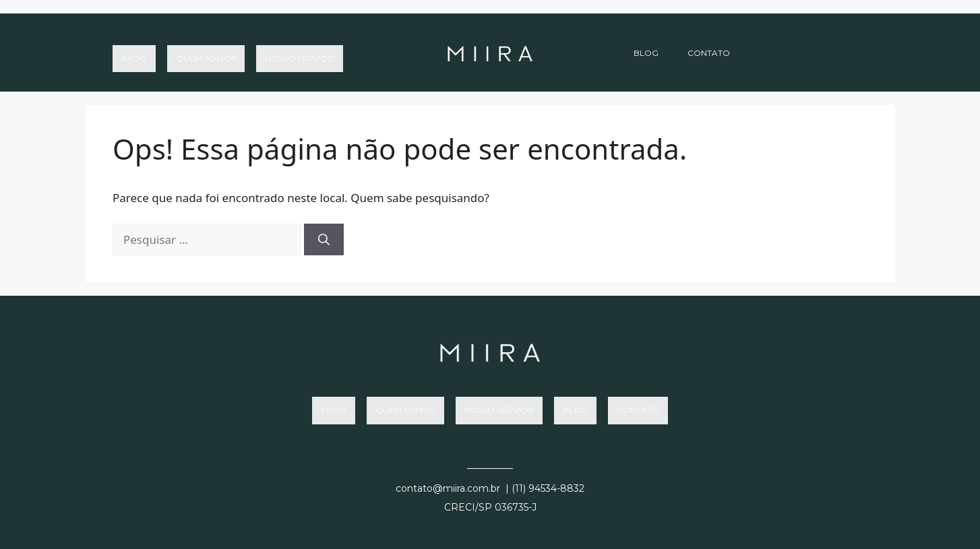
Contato (709, 53)
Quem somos (206, 53)
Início (134, 53)
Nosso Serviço (300, 53)
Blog (646, 53)
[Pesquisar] (324, 240)
